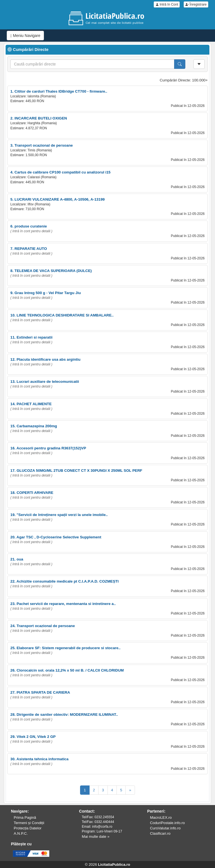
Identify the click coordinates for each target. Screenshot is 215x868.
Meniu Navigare (25, 36)
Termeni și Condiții (29, 823)
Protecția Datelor (28, 828)
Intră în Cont (167, 4)
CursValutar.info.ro (165, 828)
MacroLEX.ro (161, 817)
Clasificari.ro (160, 833)
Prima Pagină (25, 817)
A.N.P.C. (21, 833)
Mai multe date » (96, 837)
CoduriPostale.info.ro (167, 823)
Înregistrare (196, 4)
